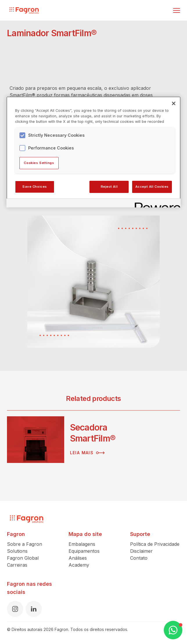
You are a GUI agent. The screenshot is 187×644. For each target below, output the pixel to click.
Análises (78, 558)
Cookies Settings (39, 163)
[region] (93, 152)
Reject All (109, 187)
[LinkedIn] (34, 609)
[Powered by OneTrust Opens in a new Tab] (156, 204)
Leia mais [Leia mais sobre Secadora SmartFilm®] (87, 453)
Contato (139, 558)
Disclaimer (141, 551)
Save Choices (35, 187)
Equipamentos (84, 551)
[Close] (174, 103)
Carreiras (17, 565)
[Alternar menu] (177, 10)
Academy (79, 565)
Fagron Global (23, 558)
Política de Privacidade (155, 544)
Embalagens (82, 544)
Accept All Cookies (152, 187)
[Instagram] (15, 609)
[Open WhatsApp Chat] (173, 630)
